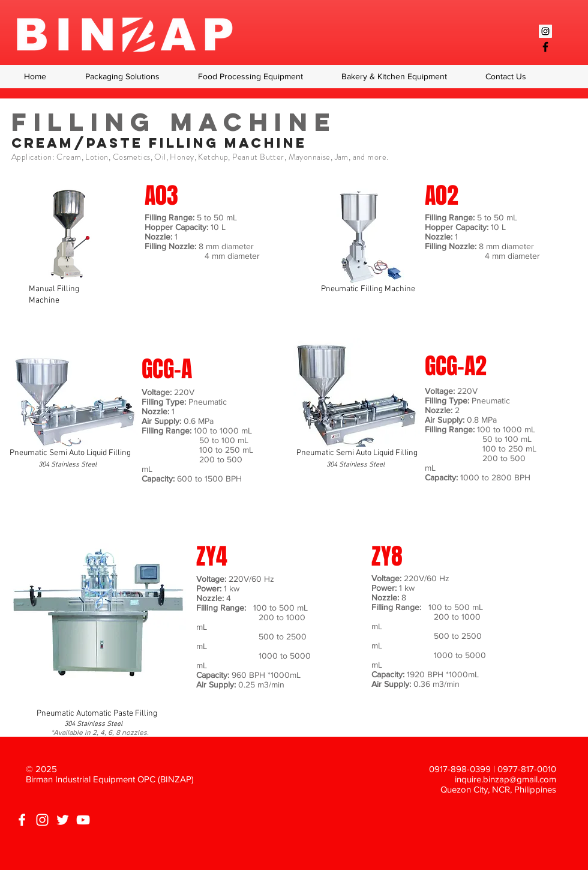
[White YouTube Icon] (83, 820)
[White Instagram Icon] (42, 820)
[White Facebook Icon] (22, 820)
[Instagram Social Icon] (545, 31)
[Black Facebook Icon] (545, 47)
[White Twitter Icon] (63, 820)
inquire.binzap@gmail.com (505, 779)
